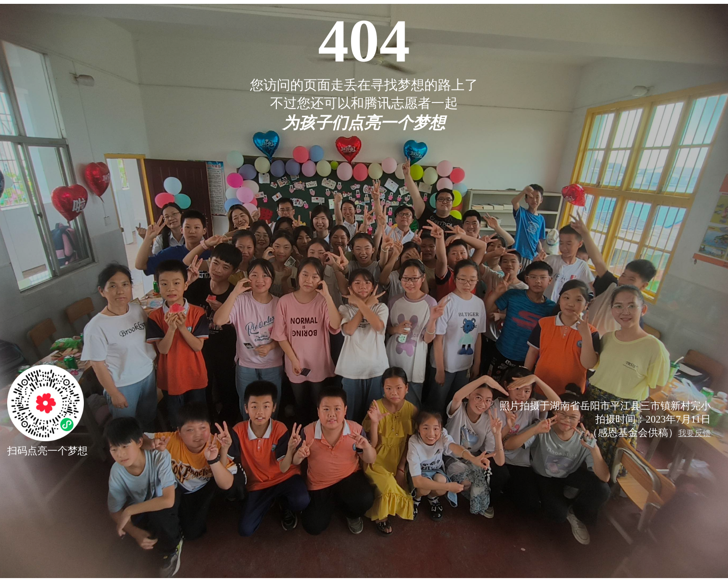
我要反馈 (694, 433)
